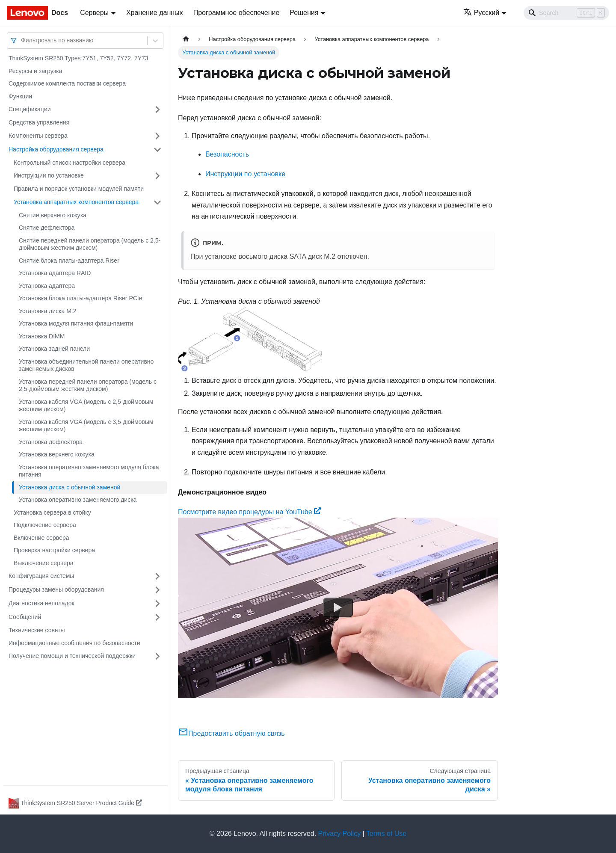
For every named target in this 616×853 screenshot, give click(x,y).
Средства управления (39, 122)
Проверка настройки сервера (54, 550)
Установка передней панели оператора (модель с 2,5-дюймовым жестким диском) (88, 385)
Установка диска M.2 (48, 311)
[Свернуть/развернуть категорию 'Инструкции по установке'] (157, 176)
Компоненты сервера (38, 136)
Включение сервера (41, 538)
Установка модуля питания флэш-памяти (76, 323)
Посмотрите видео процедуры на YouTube (249, 512)
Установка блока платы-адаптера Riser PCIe (81, 298)
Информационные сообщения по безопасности (74, 643)
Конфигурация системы (41, 576)
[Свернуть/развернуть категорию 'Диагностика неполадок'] (157, 604)
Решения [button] (304, 13)
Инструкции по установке (49, 175)
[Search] (566, 13)
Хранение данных (155, 13)
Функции (20, 96)
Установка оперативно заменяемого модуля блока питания (89, 471)
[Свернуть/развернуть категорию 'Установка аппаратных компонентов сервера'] (157, 202)
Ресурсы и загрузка (35, 71)
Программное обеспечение (237, 13)
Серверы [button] (94, 13)
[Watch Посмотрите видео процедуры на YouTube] (338, 608)
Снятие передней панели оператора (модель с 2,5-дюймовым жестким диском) (90, 244)
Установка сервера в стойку (52, 512)
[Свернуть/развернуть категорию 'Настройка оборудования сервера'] (157, 150)
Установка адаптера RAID (55, 273)
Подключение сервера (45, 525)
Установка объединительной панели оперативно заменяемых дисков (86, 365)
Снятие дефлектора (47, 228)
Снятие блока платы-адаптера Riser (69, 261)
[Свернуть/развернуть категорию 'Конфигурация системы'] (157, 576)
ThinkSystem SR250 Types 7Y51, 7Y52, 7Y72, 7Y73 (78, 58)
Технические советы (37, 630)
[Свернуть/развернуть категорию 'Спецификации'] (157, 110)
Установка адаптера (47, 286)
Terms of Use (386, 834)
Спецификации (30, 109)
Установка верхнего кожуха (57, 454)
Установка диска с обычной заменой (70, 487)
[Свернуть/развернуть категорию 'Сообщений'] (157, 617)
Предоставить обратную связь (231, 733)
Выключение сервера (44, 563)
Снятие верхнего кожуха (53, 215)
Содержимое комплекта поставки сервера (67, 83)
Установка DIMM (42, 336)
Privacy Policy (340, 834)
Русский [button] (481, 13)
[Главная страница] (186, 39)
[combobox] (22, 40)
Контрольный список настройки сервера (70, 163)
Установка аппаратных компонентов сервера (76, 202)
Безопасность (227, 154)
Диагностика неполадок (41, 603)
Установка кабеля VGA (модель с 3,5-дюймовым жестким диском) (86, 426)
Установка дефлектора (51, 442)
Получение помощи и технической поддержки (72, 656)
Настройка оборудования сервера (56, 149)
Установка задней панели (54, 349)
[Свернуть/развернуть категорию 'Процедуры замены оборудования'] (157, 590)
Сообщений (25, 617)
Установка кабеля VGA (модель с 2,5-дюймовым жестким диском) (86, 406)
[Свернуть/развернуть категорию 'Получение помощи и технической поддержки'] (157, 656)
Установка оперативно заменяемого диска (78, 500)
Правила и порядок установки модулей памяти (79, 189)
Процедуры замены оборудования (56, 589)
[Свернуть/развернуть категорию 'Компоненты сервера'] (157, 136)
